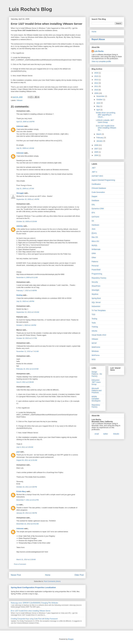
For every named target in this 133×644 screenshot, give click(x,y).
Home (48, 575)
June (98, 103)
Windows (95, 351)
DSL (93, 205)
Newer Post (16, 575)
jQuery (94, 233)
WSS (94, 359)
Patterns (95, 262)
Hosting (19, 295)
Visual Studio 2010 (99, 335)
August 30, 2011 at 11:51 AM (27, 460)
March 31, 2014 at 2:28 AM (26, 559)
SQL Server (96, 302)
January (100, 141)
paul (18, 452)
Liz (18, 505)
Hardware (95, 225)
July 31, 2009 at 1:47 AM (25, 188)
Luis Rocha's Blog (30, 9)
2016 (97, 73)
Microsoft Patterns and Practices (97, 390)
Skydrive (95, 294)
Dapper (94, 196)
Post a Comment (20, 564)
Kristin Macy (21, 491)
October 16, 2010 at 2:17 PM (27, 338)
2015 (97, 76)
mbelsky (20, 226)
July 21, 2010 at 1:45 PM (25, 301)
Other (94, 258)
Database (95, 200)
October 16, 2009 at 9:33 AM (27, 221)
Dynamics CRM (98, 209)
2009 (97, 93)
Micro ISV (95, 241)
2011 (97, 86)
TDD (93, 315)
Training (95, 327)
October (100, 100)
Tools (94, 323)
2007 (97, 149)
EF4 (93, 213)
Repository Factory (99, 278)
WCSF (94, 343)
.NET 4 (94, 172)
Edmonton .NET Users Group (96, 382)
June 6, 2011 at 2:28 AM (25, 382)
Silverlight (95, 290)
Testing (94, 319)
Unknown (20, 126)
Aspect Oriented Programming (103, 180)
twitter (106, 434)
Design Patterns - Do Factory (97, 374)
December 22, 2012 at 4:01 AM (27, 524)
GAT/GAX (95, 217)
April (98, 110)
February (100, 138)
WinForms (96, 355)
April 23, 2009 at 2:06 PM (25, 122)
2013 (97, 80)
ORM (94, 253)
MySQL (95, 245)
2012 (97, 83)
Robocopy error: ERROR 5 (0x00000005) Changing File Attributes (34, 603)
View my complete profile (101, 61)
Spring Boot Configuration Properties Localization (33, 587)
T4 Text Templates (99, 310)
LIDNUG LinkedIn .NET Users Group (105, 121)
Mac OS (95, 237)
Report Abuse (98, 39)
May (98, 106)
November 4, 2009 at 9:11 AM (27, 277)
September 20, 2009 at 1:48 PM (28, 199)
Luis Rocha (99, 51)
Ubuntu (94, 331)
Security (95, 282)
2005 (97, 152)
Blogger (71, 639)
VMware (20, 100)
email (97, 434)
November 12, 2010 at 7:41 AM (27, 351)
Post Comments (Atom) (52, 581)
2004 (97, 155)
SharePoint (96, 286)
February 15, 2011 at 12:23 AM (27, 369)
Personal (95, 266)
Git (93, 221)
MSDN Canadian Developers (96, 399)
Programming (97, 274)
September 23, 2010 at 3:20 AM (28, 312)
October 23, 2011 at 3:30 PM (27, 487)
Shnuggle (20, 193)
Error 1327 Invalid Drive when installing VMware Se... (106, 128)
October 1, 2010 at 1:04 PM (26, 325)
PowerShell (96, 270)
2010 (97, 90)
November (101, 96)
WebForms (96, 347)
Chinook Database (99, 188)
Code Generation (98, 192)
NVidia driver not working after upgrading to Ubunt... (106, 115)
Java (93, 229)
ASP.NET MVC (97, 176)
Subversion (96, 306)
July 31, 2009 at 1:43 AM (25, 148)
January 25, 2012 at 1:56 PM (27, 513)
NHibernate (96, 249)
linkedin (116, 434)
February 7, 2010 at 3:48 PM (27, 290)
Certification (96, 184)
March (99, 134)
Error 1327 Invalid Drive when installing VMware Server (31, 611)
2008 (97, 145)
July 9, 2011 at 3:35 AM (25, 447)
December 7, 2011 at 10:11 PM (28, 500)
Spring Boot (96, 298)
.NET (94, 168)
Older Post (79, 575)
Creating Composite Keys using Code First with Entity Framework (34, 619)
